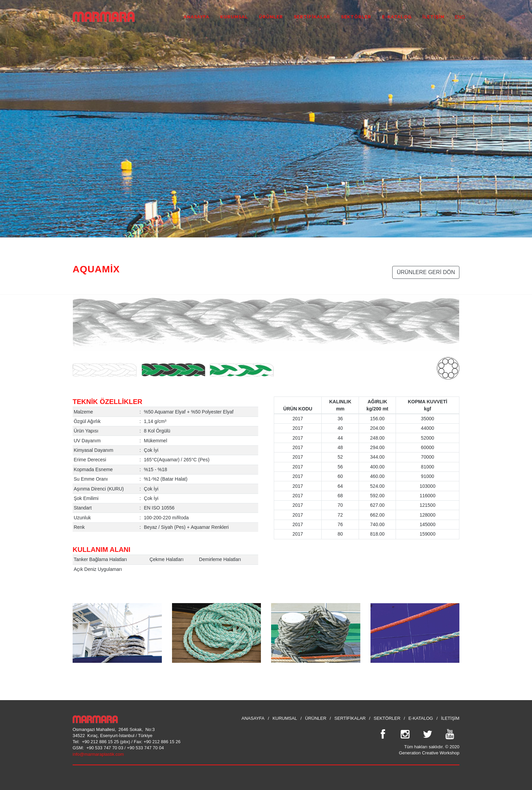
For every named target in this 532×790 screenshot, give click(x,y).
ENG (457, 16)
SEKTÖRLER (387, 718)
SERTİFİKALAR (350, 718)
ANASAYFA (253, 718)
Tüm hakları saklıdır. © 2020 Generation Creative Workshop (429, 750)
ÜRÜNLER (316, 718)
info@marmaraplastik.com (98, 754)
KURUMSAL (285, 718)
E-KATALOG (421, 718)
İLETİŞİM (450, 718)
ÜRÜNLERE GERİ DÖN (426, 272)
